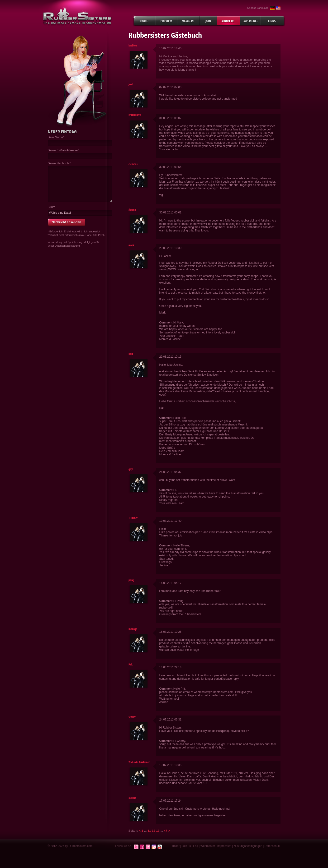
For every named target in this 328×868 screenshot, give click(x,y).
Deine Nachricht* (59, 163)
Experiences (250, 21)
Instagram (154, 847)
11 (149, 831)
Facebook (142, 847)
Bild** (52, 207)
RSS (148, 847)
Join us (186, 846)
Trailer (176, 846)
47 (166, 831)
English (278, 8)
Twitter (136, 847)
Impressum (224, 846)
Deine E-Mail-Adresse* (63, 150)
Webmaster (208, 846)
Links (273, 21)
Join (208, 21)
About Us (229, 21)
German (272, 8)
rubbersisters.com (77, 16)
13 (158, 831)
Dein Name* (56, 137)
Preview (166, 21)
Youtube (160, 847)
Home (144, 21)
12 (153, 831)
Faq (196, 846)
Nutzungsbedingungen (248, 846)
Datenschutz (273, 846)
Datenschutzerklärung (67, 246)
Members (188, 21)
